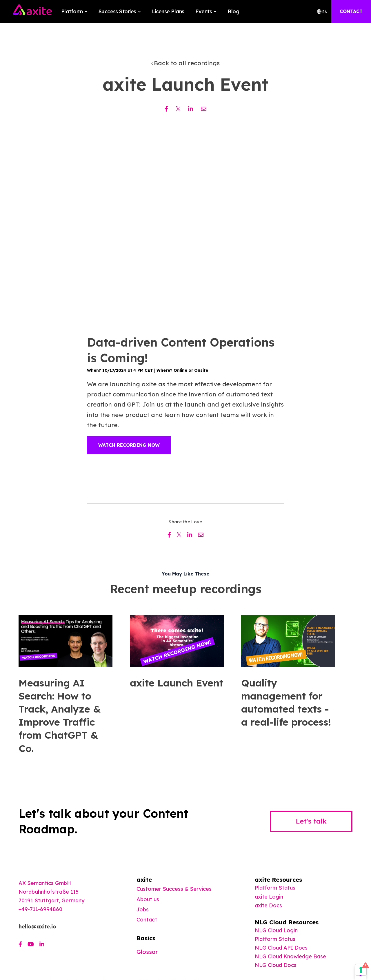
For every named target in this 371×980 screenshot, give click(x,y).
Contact (147, 920)
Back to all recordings (187, 63)
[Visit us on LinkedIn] (42, 944)
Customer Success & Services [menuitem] (174, 889)
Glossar (147, 952)
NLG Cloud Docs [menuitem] (276, 965)
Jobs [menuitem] (143, 909)
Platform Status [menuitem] (275, 888)
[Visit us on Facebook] (20, 944)
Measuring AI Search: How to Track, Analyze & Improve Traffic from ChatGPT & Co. (60, 716)
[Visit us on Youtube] (31, 944)
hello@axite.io (37, 927)
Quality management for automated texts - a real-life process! (286, 703)
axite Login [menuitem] (269, 897)
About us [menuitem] (148, 899)
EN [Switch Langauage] (322, 11)
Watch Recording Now (129, 445)
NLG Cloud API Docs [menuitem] (281, 948)
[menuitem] (268, 905)
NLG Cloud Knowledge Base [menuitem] (290, 956)
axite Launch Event (177, 683)
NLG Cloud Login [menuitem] (276, 930)
